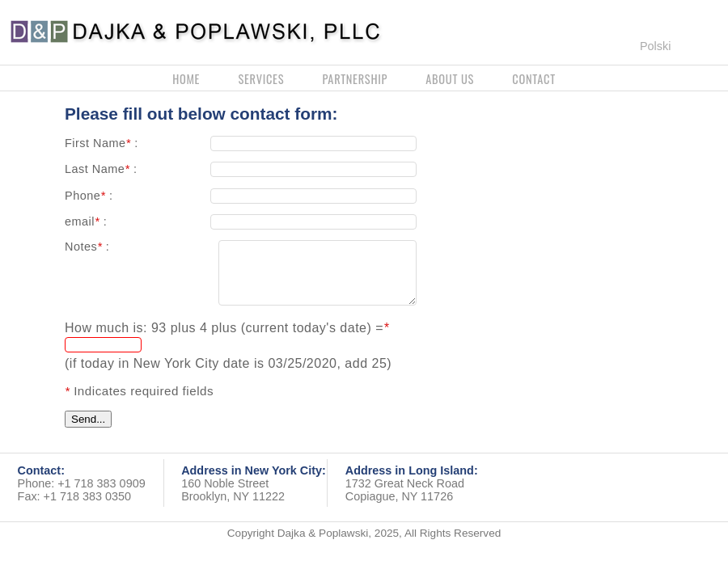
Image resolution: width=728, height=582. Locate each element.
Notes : (87, 247)
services (261, 79)
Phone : (89, 196)
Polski (655, 46)
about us (450, 79)
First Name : (102, 143)
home (186, 79)
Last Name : (101, 169)
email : (86, 221)
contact (534, 79)
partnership (355, 79)
